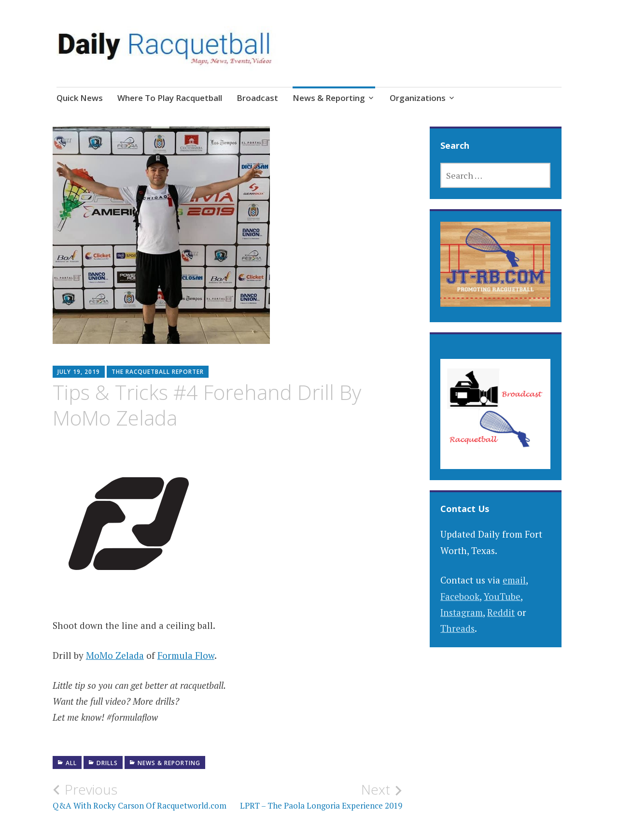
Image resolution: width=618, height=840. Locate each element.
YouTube (502, 596)
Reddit (501, 612)
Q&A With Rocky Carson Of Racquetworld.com (140, 796)
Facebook (460, 596)
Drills (107, 763)
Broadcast (257, 98)
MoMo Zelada (115, 655)
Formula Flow (186, 655)
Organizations (418, 98)
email (514, 580)
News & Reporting (329, 98)
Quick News (80, 98)
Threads (457, 628)
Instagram (462, 612)
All (71, 763)
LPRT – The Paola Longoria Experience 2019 (315, 796)
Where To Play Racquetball (170, 98)
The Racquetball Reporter (158, 372)
